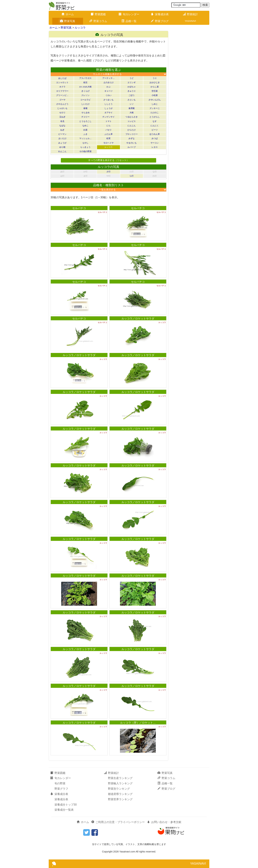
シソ (132, 104)
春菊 (85, 108)
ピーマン (62, 134)
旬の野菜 (60, 783)
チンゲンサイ (108, 117)
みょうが (62, 143)
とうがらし (155, 117)
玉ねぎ (62, 117)
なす (155, 121)
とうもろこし (85, 121)
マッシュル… (85, 138)
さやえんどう (62, 104)
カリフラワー (62, 91)
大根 (132, 113)
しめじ (155, 104)
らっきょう (85, 147)
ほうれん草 (155, 134)
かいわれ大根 (85, 87)
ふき (85, 134)
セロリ (62, 113)
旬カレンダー (129, 14)
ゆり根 (62, 147)
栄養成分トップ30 (66, 805)
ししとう (108, 104)
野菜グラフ (61, 789)
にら (108, 126)
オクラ (62, 87)
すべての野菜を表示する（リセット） (108, 160)
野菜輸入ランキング (120, 783)
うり (155, 78)
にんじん (132, 126)
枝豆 (85, 82)
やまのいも (132, 143)
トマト (108, 121)
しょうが (108, 108)
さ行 (108, 172)
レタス (155, 147)
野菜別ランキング (119, 789)
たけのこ (155, 113)
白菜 (85, 130)
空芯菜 (155, 91)
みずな (132, 138)
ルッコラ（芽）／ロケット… (138, 723)
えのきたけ (108, 82)
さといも (132, 100)
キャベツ (108, 91)
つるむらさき (132, 117)
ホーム (68, 14)
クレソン (85, 95)
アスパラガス (85, 78)
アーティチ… (108, 78)
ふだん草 (108, 134)
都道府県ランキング (120, 794)
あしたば (62, 78)
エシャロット (62, 82)
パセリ (108, 130)
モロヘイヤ (108, 143)
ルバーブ (132, 147)
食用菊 (132, 108)
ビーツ (155, 130)
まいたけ (62, 138)
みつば (155, 138)
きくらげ (85, 91)
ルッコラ (80, 28)
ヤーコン (155, 143)
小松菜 (155, 95)
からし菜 (155, 87)
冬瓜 (62, 121)
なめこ (85, 126)
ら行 (132, 176)
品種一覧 (129, 21)
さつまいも (108, 100)
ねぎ (62, 130)
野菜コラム (98, 21)
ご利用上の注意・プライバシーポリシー (118, 822)
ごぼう (132, 95)
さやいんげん (155, 100)
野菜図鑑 (98, 14)
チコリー (85, 117)
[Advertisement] (191, 82)
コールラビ (85, 100)
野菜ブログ (160, 21)
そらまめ (85, 113)
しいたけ (85, 104)
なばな (62, 126)
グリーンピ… (62, 95)
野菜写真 (68, 21)
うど (132, 78)
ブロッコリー (132, 134)
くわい (108, 95)
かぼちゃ (132, 87)
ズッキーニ (155, 108)
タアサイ (108, 113)
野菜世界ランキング (120, 799)
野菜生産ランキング (120, 778)
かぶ (108, 87)
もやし (85, 143)
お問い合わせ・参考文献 (164, 822)
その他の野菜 (85, 151)
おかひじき (155, 82)
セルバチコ (79, 208)
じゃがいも (62, 108)
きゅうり (132, 91)
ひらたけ (132, 130)
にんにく (155, 126)
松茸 (108, 138)
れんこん (62, 151)
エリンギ (132, 82)
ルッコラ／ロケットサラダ (138, 319)
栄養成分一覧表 (64, 810)
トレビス (132, 121)
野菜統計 (190, 14)
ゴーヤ (62, 100)
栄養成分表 (160, 14)
